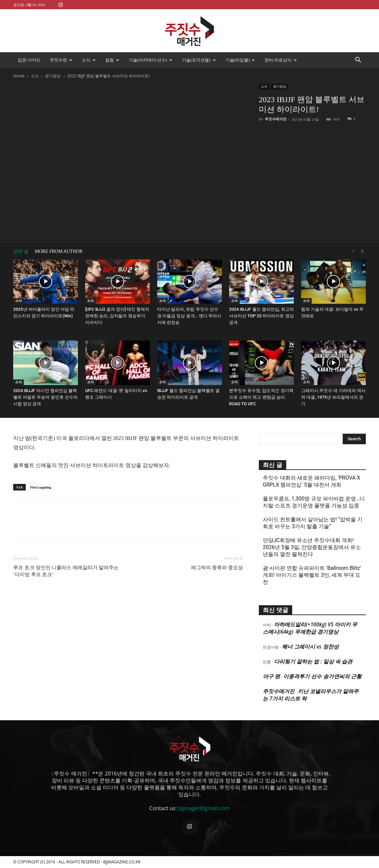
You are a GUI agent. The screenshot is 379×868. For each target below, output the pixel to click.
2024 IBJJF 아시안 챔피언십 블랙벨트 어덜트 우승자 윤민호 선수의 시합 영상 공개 (45, 397)
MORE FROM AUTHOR (59, 251)
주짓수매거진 (276, 119)
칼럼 (112, 60)
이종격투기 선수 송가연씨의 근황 (322, 676)
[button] (358, 60)
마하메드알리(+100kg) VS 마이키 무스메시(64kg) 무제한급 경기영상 (310, 628)
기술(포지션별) (199, 60)
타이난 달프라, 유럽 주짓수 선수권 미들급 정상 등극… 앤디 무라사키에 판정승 (189, 316)
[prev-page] (353, 251)
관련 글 (21, 251)
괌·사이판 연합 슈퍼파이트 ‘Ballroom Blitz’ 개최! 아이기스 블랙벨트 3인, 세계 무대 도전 (312, 575)
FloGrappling (41, 487)
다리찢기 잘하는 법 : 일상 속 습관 (313, 661)
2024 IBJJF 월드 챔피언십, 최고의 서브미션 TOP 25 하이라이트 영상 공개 (261, 316)
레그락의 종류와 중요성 (217, 568)
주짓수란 (61, 60)
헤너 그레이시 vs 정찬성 (310, 647)
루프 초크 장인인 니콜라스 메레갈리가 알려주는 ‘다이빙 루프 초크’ (66, 571)
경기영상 (53, 76)
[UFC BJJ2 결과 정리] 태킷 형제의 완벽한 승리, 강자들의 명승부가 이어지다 (117, 316)
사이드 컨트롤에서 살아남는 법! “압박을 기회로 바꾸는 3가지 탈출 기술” (313, 523)
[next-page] (362, 251)
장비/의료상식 (281, 60)
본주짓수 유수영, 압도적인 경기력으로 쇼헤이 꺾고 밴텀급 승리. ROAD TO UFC (261, 397)
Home (19, 76)
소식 (89, 60)
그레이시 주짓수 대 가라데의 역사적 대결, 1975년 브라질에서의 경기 (333, 397)
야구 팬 (271, 676)
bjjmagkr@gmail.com (204, 808)
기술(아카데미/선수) (151, 60)
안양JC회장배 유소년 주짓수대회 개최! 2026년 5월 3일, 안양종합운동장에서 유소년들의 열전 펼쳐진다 (312, 547)
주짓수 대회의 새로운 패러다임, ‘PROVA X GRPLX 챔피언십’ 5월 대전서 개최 (311, 481)
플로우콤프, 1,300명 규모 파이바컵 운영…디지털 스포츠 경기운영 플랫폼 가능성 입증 (314, 502)
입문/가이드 (29, 60)
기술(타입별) (240, 60)
